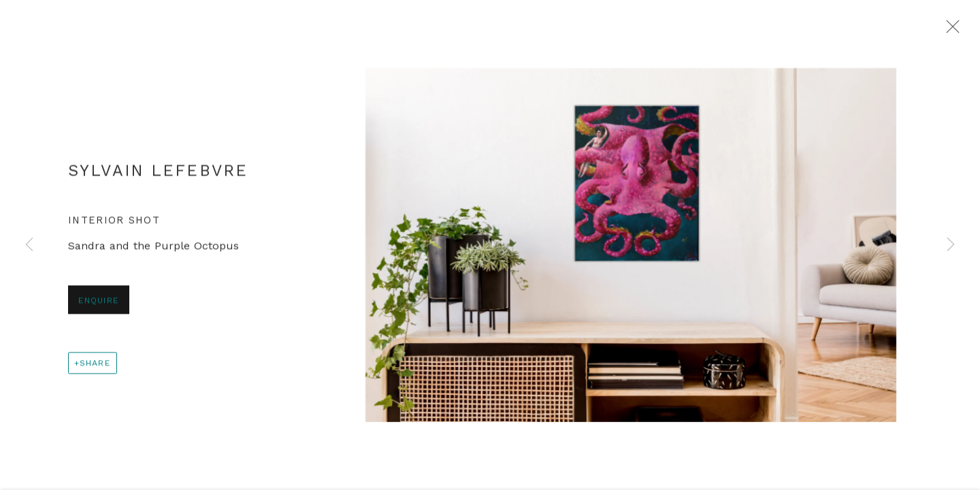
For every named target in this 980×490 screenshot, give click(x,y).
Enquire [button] (99, 302)
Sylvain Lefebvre (158, 172)
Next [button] (951, 245)
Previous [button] (29, 245)
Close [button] (949, 31)
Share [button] (95, 364)
